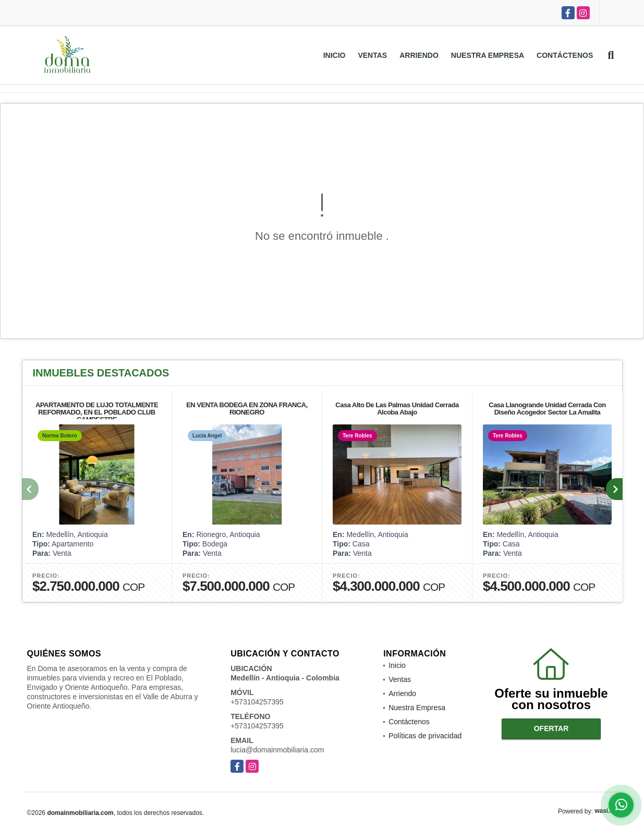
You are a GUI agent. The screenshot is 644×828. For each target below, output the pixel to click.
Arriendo (419, 55)
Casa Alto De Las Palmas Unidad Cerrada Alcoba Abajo (397, 409)
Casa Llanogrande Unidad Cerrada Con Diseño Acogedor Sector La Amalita (547, 409)
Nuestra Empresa (488, 55)
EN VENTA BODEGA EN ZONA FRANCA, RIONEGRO (247, 409)
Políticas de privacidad (425, 736)
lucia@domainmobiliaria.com (277, 750)
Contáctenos (565, 55)
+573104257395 (257, 702)
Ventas (372, 55)
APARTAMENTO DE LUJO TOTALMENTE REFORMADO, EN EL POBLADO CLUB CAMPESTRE (96, 412)
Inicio (335, 55)
